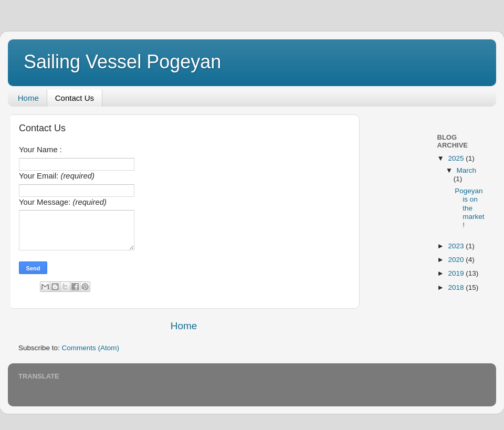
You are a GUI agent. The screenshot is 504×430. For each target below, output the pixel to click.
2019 (457, 273)
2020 (457, 260)
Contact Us (75, 98)
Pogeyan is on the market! (469, 208)
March (467, 170)
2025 (457, 158)
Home (28, 98)
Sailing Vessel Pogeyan (122, 62)
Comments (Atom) (91, 348)
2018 (457, 287)
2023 (457, 246)
